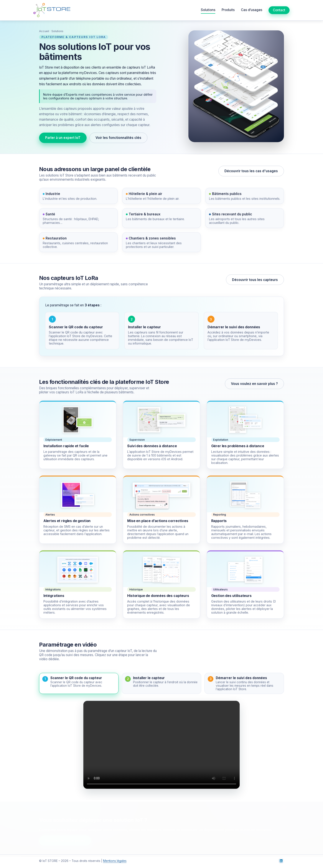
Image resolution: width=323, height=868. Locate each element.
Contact (279, 10)
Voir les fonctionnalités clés (118, 138)
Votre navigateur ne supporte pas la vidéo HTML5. (161, 746)
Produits (228, 10)
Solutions (208, 10)
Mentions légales (115, 861)
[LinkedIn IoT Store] (281, 861)
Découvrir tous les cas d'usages (251, 172)
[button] (79, 685)
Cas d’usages (252, 10)
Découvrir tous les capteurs (255, 281)
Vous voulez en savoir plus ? (254, 385)
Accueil (44, 31)
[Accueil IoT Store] (52, 10)
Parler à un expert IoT (63, 138)
